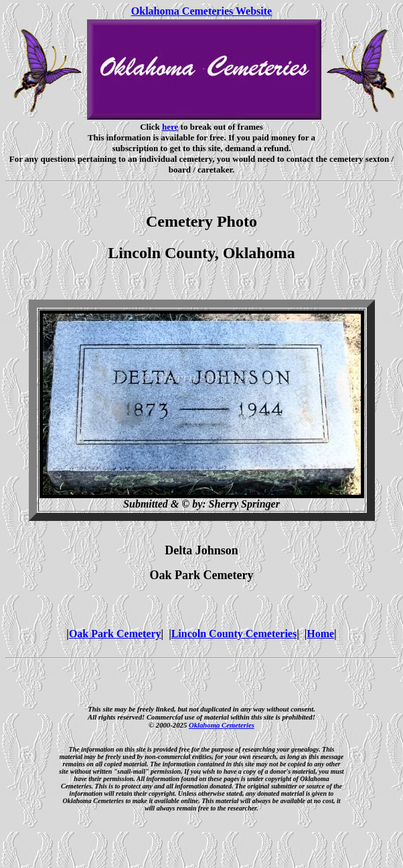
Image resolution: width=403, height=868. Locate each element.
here (170, 127)
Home (320, 634)
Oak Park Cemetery (115, 634)
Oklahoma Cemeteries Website (201, 11)
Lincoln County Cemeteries (234, 634)
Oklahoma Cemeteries (222, 725)
